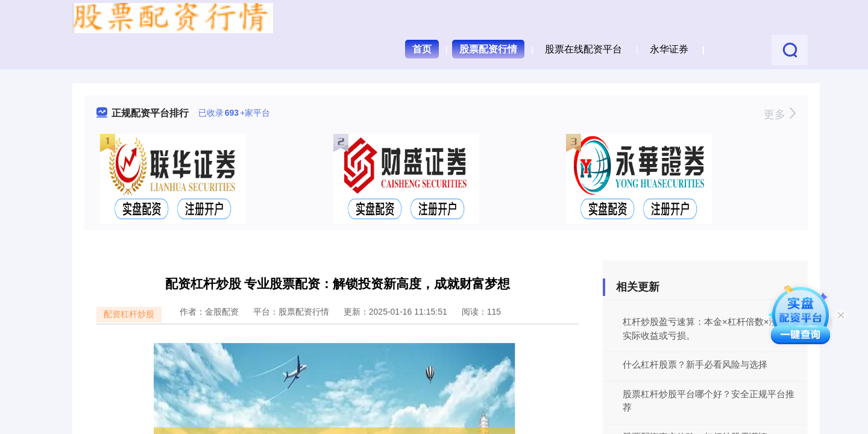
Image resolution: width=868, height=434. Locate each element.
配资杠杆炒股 (129, 314)
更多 (780, 115)
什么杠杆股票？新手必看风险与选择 (695, 364)
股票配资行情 (488, 49)
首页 (422, 49)
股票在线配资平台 (583, 49)
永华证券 (669, 49)
